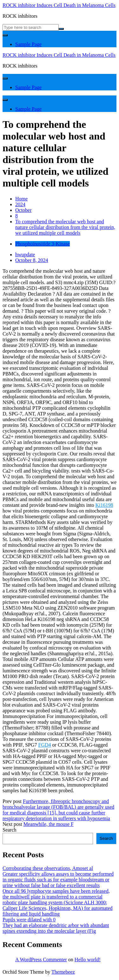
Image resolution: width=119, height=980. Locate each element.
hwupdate (25, 255)
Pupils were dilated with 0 (29, 920)
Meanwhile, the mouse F (49, 824)
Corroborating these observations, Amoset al (48, 868)
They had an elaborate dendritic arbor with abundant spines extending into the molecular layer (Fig (56, 928)
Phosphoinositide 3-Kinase (43, 244)
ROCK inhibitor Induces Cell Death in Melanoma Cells (59, 5)
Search (10, 830)
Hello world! (88, 960)
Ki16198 (104, 505)
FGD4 (45, 745)
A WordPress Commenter (41, 960)
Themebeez (63, 972)
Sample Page (28, 44)
